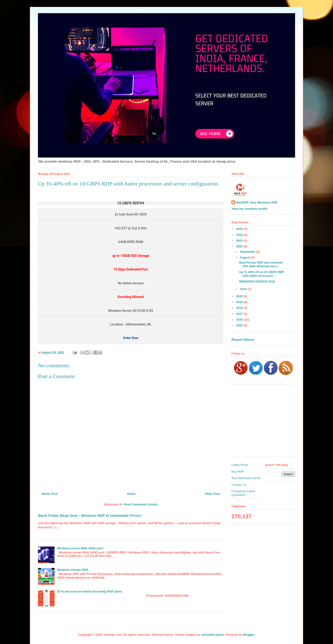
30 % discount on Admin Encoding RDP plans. (90, 591)
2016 (240, 320)
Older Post (212, 494)
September (248, 252)
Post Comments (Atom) (141, 504)
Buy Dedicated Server (246, 478)
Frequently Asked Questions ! (243, 493)
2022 (240, 246)
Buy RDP (238, 472)
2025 (240, 229)
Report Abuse (243, 339)
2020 (240, 296)
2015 (240, 325)
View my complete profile (250, 209)
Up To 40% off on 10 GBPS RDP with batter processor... (261, 274)
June (244, 289)
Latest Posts (240, 465)
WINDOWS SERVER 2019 (257, 281)
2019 (240, 302)
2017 (240, 314)
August (245, 257)
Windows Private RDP (72, 570)
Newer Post (50, 494)
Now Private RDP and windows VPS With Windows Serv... (261, 264)
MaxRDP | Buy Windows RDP (257, 202)
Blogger (249, 635)
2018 (240, 308)
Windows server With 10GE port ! (81, 548)
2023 (240, 241)
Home (131, 494)
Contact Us (239, 485)
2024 (240, 235)
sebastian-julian (212, 635)
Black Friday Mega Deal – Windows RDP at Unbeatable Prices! (90, 515)
